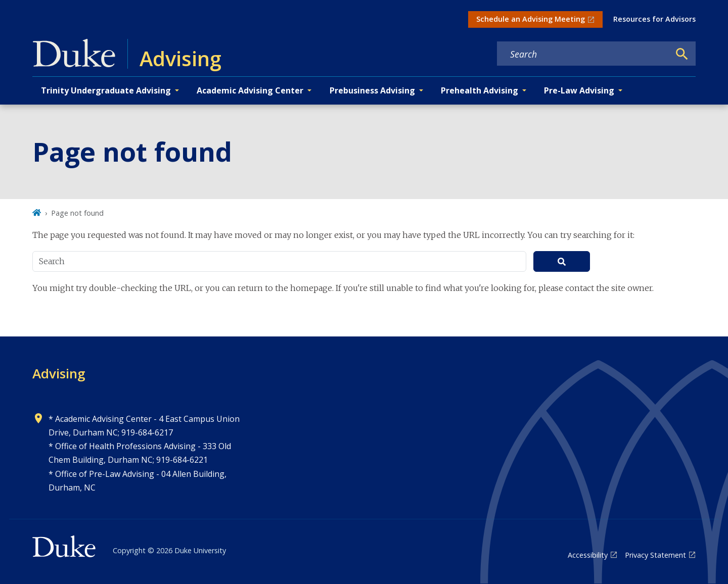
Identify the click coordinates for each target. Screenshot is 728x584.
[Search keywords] (583, 54)
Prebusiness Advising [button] (372, 90)
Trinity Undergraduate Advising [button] (106, 90)
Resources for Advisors (654, 19)
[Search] (682, 54)
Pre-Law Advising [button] (579, 90)
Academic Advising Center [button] (250, 90)
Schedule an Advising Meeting (531, 19)
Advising (59, 373)
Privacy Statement (655, 555)
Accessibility (588, 555)
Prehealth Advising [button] (480, 90)
